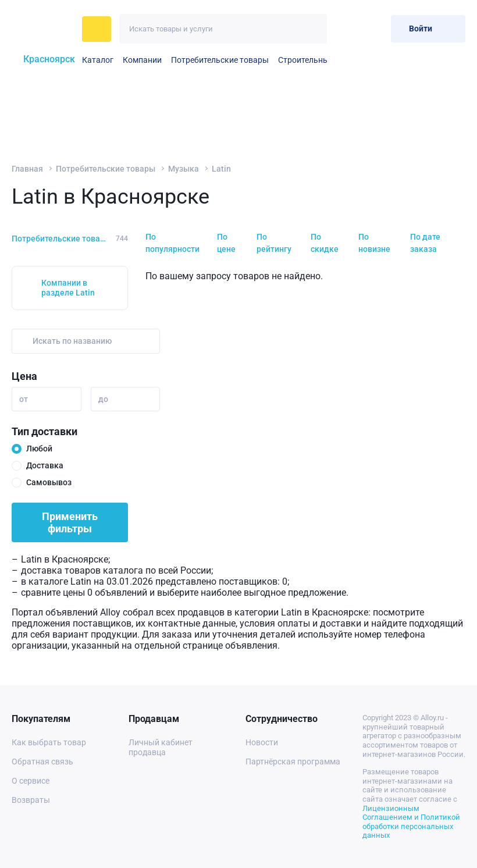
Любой (39, 449)
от (24, 399)
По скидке (325, 243)
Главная (27, 169)
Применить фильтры (70, 522)
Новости (262, 742)
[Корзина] (373, 29)
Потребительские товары (220, 60)
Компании (142, 60)
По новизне (374, 243)
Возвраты (31, 800)
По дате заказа (425, 243)
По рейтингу (274, 243)
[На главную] (43, 29)
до (103, 399)
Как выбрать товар (49, 742)
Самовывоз (49, 482)
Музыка (184, 169)
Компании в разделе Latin (68, 288)
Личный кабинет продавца (161, 747)
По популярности (172, 243)
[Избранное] (344, 29)
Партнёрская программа (293, 762)
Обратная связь (42, 762)
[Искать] (312, 29)
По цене (226, 243)
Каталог (98, 60)
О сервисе (31, 781)
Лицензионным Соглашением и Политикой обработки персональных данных (411, 822)
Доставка (45, 465)
